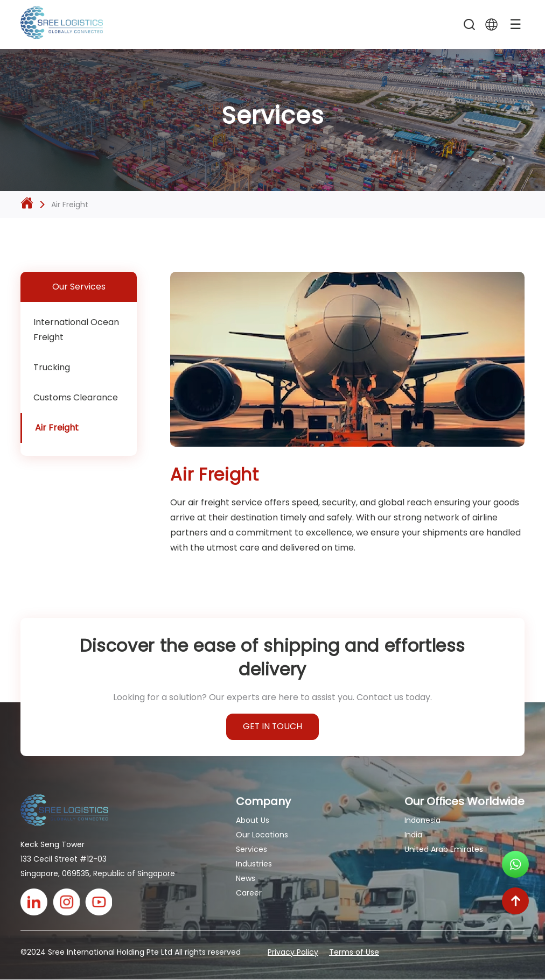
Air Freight (57, 428)
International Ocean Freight (76, 330)
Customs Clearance (76, 397)
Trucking (52, 367)
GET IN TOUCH (272, 727)
